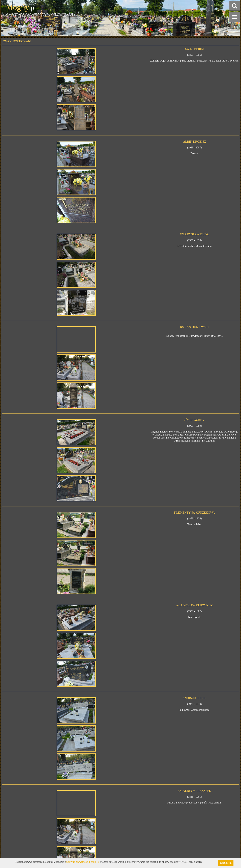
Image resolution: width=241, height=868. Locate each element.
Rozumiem (226, 863)
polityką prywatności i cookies (83, 862)
